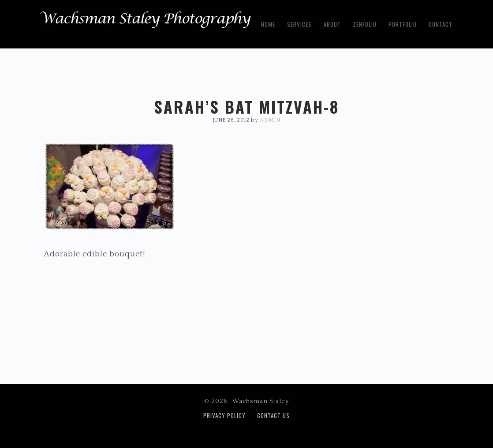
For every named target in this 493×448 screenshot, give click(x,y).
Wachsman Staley (146, 22)
